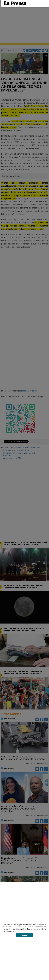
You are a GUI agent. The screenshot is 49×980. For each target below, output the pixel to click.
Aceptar (24, 935)
